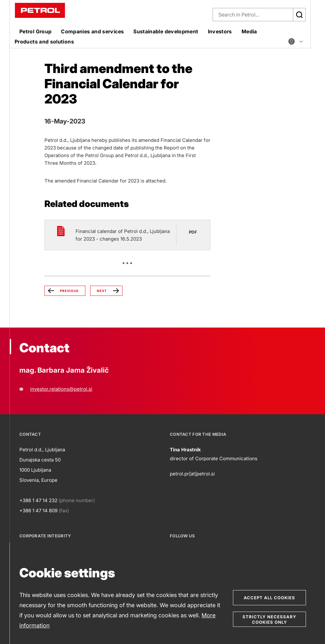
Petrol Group (35, 31)
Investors (220, 31)
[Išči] (299, 15)
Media (249, 31)
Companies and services (92, 31)
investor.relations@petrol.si (61, 389)
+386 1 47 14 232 (38, 500)
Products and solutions (44, 42)
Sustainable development (166, 31)
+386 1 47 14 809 (38, 511)
